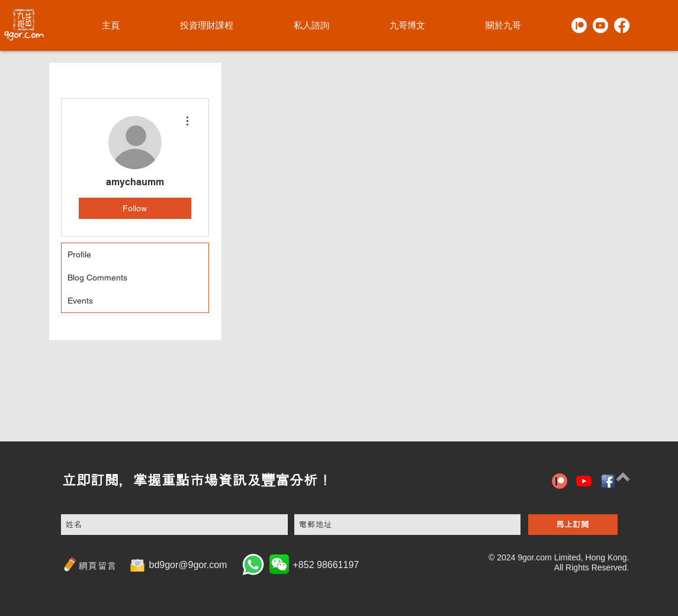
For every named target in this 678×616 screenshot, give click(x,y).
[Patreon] (579, 25)
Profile (79, 254)
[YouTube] (584, 481)
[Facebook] (622, 25)
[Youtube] (600, 25)
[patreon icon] (560, 481)
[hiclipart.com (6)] (608, 481)
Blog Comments (97, 278)
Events (80, 301)
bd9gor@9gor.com (188, 565)
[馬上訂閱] (573, 525)
